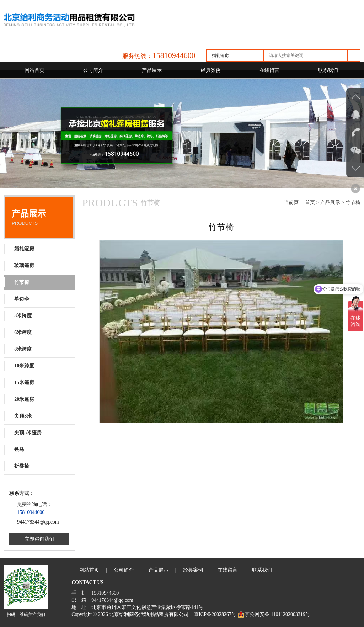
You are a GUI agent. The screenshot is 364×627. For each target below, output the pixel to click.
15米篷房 (19, 383)
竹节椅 (16, 282)
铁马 (14, 450)
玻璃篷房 (19, 266)
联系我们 (328, 70)
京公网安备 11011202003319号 (274, 614)
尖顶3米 (18, 416)
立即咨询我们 (39, 539)
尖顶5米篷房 (23, 433)
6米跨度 (18, 333)
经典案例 (211, 70)
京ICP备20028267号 (215, 614)
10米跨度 (19, 366)
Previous (7, 133)
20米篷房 (19, 399)
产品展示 (152, 70)
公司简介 (93, 70)
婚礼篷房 (19, 249)
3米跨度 (18, 316)
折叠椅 (16, 466)
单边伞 (16, 299)
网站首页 (34, 70)
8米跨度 (18, 349)
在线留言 (269, 70)
